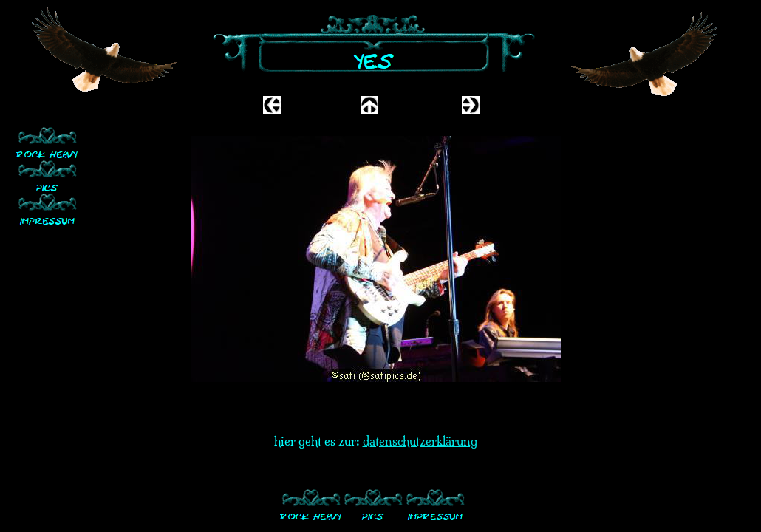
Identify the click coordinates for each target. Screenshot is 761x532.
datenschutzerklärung (420, 441)
